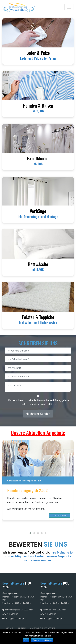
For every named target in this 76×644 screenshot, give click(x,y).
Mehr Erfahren (60, 515)
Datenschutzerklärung (42, 640)
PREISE (22, 628)
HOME (9, 628)
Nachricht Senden (38, 414)
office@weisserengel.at (16, 619)
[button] (30, 533)
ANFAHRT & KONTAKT (43, 628)
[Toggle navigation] (69, 7)
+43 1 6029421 (12, 614)
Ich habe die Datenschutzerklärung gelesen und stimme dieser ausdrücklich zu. (39, 402)
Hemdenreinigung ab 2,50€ (27, 490)
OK (26, 640)
